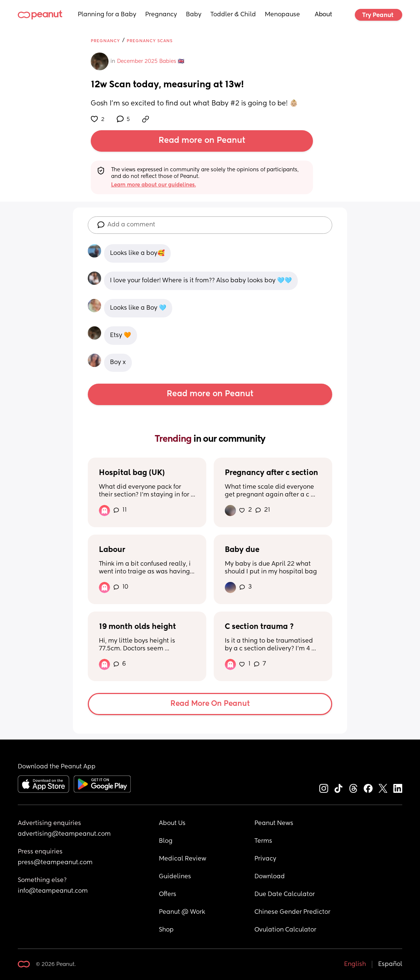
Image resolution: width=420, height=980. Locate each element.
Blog (166, 841)
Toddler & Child (233, 15)
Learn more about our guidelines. (154, 185)
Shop (166, 930)
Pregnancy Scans (150, 41)
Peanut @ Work (182, 912)
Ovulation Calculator (285, 930)
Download (270, 877)
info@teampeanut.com (53, 891)
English (355, 964)
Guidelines (175, 877)
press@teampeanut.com (55, 863)
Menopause (282, 15)
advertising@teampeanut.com (64, 834)
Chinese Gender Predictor (292, 912)
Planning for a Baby (107, 15)
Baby (194, 15)
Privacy (265, 859)
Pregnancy (161, 15)
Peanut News (274, 824)
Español (390, 964)
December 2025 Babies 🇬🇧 (151, 61)
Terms (263, 841)
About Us (172, 824)
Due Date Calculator (285, 895)
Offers (168, 895)
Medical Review (183, 859)
